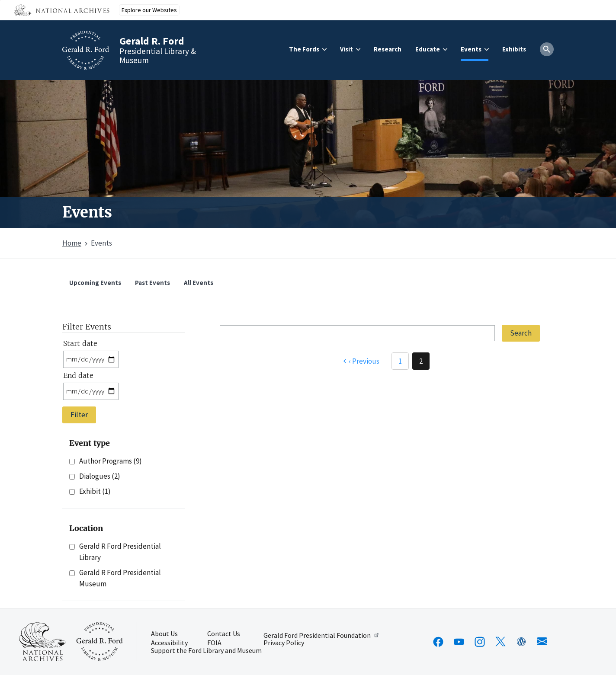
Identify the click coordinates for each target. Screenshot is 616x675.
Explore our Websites (149, 10)
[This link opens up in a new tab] (42, 642)
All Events (199, 283)
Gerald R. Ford (152, 41)
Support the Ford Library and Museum (206, 651)
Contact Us (224, 634)
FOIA (214, 643)
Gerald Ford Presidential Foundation (322, 635)
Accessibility (169, 643)
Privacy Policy (284, 643)
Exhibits (514, 49)
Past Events (152, 283)
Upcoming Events (95, 283)
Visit (346, 49)
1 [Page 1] (400, 361)
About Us (164, 634)
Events (471, 49)
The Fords (304, 49)
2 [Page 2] (421, 361)
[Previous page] (360, 361)
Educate (428, 49)
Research (388, 49)
